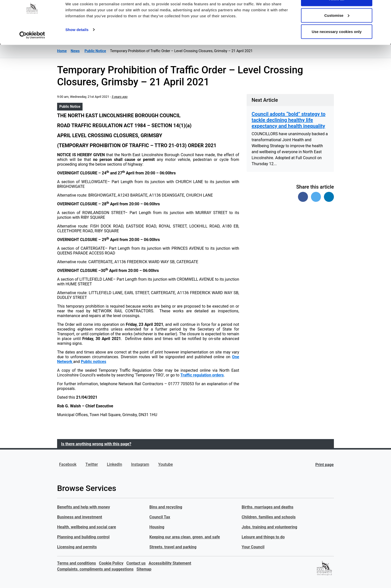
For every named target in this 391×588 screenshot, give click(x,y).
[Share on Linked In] (329, 197)
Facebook (68, 464)
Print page (325, 465)
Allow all (337, 13)
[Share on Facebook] (303, 197)
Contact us (136, 563)
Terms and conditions (77, 563)
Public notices (94, 362)
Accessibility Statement (170, 563)
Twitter (92, 464)
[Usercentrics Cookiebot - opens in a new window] (32, 49)
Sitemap (144, 569)
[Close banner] (383, 8)
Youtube (165, 464)
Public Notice (70, 107)
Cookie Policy (111, 563)
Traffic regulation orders (202, 375)
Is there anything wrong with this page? (96, 444)
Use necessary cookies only (337, 46)
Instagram (140, 464)
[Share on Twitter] (316, 197)
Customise (337, 30)
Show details (77, 44)
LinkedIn (115, 464)
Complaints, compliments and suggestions (95, 569)
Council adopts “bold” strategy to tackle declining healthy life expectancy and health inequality (289, 120)
